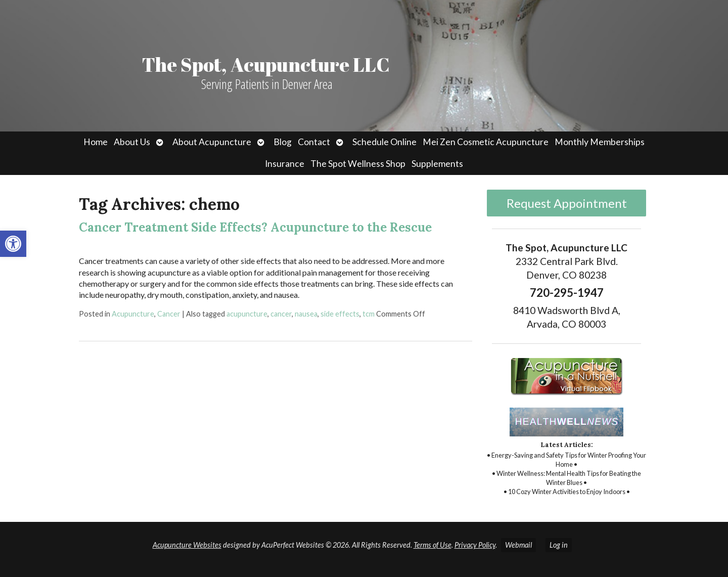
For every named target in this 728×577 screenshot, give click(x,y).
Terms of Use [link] (433, 545)
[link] (13, 244)
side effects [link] (340, 314)
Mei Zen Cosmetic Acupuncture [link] (486, 142)
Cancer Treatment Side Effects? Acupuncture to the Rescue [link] (255, 227)
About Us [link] (132, 142)
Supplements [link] (437, 164)
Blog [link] (283, 142)
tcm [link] (369, 314)
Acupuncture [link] (133, 314)
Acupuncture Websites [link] (187, 545)
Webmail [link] (518, 545)
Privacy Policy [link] (475, 545)
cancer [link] (281, 314)
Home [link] (96, 142)
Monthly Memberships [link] (600, 142)
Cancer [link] (169, 314)
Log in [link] (559, 545)
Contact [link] (314, 142)
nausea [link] (306, 314)
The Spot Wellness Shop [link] (358, 164)
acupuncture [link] (247, 314)
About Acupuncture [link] (212, 142)
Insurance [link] (285, 164)
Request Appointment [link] (567, 203)
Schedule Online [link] (384, 142)
